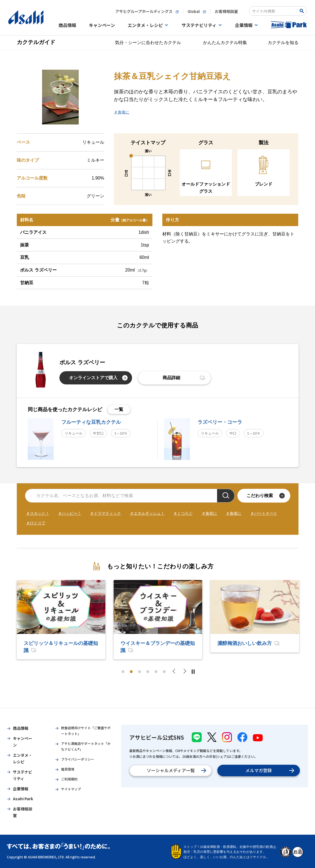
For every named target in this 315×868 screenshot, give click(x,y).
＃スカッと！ (38, 513)
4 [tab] (148, 672)
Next (184, 672)
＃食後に (122, 112)
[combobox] (274, 11)
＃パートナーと (264, 513)
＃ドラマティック (105, 513)
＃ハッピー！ (70, 513)
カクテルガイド (36, 42)
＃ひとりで (36, 523)
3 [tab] (139, 672)
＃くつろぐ (183, 513)
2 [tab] (131, 672)
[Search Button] (303, 11)
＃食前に (209, 513)
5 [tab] (156, 672)
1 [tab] (123, 672)
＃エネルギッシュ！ (147, 513)
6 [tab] (164, 672)
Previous (176, 672)
